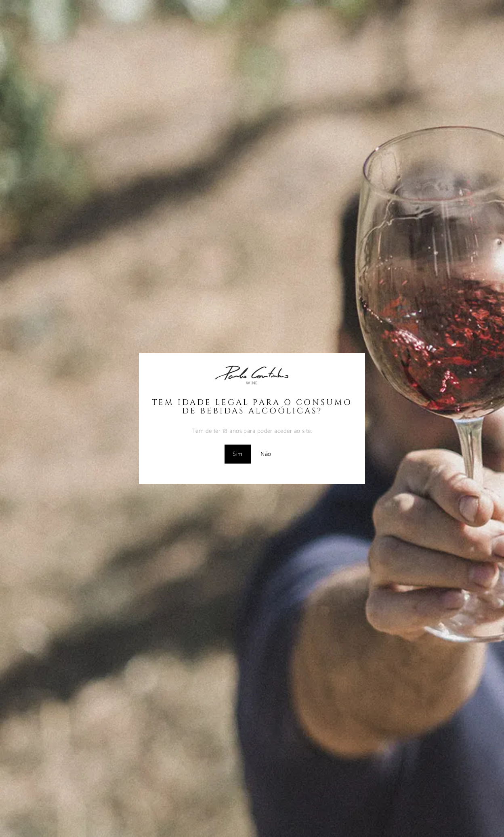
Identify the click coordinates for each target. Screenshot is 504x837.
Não (266, 454)
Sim (237, 454)
